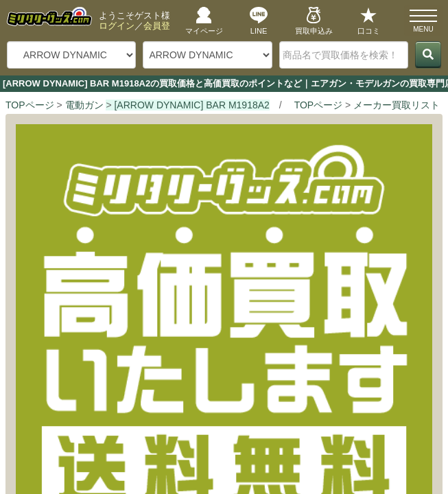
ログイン (117, 26)
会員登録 (161, 26)
